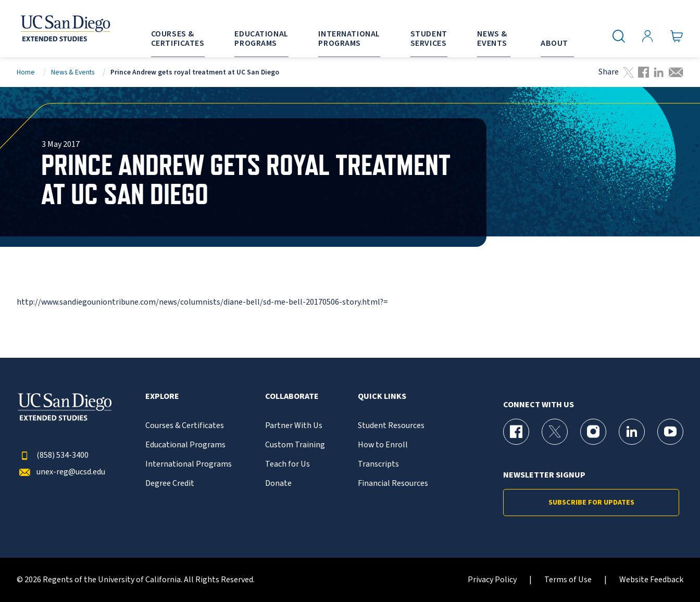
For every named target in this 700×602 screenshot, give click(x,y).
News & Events (73, 72)
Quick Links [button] (382, 397)
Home (26, 72)
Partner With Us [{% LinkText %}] (294, 426)
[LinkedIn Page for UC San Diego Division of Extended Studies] (632, 432)
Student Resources (391, 426)
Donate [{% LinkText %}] (278, 484)
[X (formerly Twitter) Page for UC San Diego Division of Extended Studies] (555, 432)
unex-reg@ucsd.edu (61, 472)
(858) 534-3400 (53, 455)
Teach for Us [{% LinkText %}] (287, 464)
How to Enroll (383, 445)
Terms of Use (568, 580)
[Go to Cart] (677, 36)
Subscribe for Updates (591, 503)
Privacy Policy (492, 580)
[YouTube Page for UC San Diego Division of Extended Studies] (670, 432)
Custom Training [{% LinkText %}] (295, 445)
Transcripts (378, 464)
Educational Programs (185, 445)
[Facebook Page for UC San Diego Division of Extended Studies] (516, 432)
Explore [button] (162, 397)
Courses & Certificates (185, 426)
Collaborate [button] (292, 397)
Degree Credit (170, 484)
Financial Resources (393, 484)
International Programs (189, 464)
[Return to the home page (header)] (65, 29)
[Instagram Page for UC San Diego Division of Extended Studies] (593, 432)
